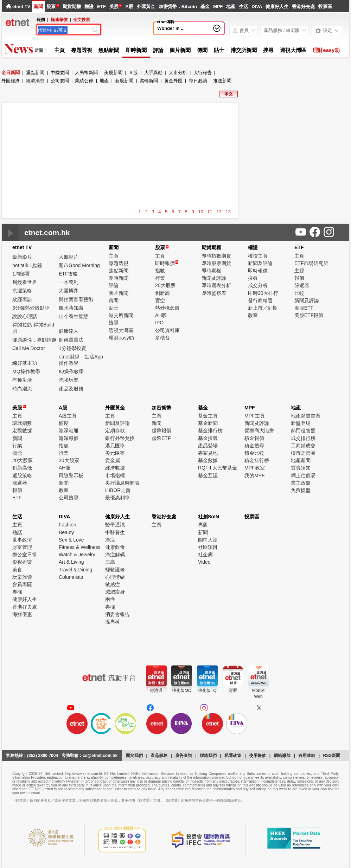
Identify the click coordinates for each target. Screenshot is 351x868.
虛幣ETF (161, 438)
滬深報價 (69, 438)
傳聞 (202, 50)
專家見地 (208, 453)
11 (210, 212)
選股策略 (22, 475)
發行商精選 (260, 300)
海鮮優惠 (22, 614)
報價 (299, 278)
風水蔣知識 (71, 308)
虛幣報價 (161, 430)
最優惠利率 (117, 498)
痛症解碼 (115, 555)
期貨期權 (72, 7)
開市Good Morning (79, 265)
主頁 (59, 50)
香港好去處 (303, 7)
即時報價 (167, 263)
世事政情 (22, 540)
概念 (17, 453)
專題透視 (82, 50)
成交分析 (258, 285)
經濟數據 (115, 468)
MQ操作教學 (26, 371)
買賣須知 (301, 468)
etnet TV (21, 7)
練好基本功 (25, 363)
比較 (299, 293)
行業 (160, 278)
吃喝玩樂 (69, 380)
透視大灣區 (293, 50)
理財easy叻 (326, 50)
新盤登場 (301, 423)
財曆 (233, 691)
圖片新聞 (180, 50)
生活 (243, 7)
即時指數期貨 (216, 256)
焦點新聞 (109, 50)
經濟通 (156, 691)
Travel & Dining (75, 570)
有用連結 (307, 756)
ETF (101, 7)
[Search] (64, 30)
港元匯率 (115, 446)
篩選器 (302, 285)
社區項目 (208, 547)
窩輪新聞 (149, 81)
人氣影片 (69, 257)
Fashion (68, 525)
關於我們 (134, 756)
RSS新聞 (331, 756)
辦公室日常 (25, 555)
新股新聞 (124, 81)
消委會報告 (117, 614)
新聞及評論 (214, 278)
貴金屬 (113, 460)
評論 (158, 50)
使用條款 (257, 756)
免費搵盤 (301, 490)
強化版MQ (182, 691)
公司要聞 (60, 81)
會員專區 (22, 584)
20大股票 (165, 285)
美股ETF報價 (309, 315)
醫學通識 (115, 525)
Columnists (71, 577)
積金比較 (254, 453)
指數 (160, 271)
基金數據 (208, 460)
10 (200, 212)
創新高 (162, 293)
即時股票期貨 (216, 263)
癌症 (110, 540)
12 (219, 212)
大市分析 (178, 73)
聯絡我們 (208, 756)
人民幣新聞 (86, 73)
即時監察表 (214, 293)
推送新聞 (222, 81)
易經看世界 (25, 282)
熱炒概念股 (167, 308)
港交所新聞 (244, 50)
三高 (110, 562)
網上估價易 (303, 475)
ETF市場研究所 (311, 263)
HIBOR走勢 (118, 490)
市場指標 (115, 475)
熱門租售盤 (303, 430)
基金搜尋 (208, 438)
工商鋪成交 (303, 446)
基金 (205, 7)
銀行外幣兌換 (120, 438)
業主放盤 (301, 483)
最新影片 (22, 257)
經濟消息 (35, 81)
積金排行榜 (257, 460)
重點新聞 (35, 73)
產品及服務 (71, 389)
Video (204, 562)
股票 (51, 7)
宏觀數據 (22, 430)
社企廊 (205, 555)
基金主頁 (208, 416)
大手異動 (153, 73)
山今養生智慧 (74, 316)
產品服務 (159, 756)
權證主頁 (258, 256)
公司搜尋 (69, 498)
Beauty (66, 532)
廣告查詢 (184, 756)
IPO (159, 323)
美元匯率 (115, 453)
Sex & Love (71, 540)
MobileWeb (258, 694)
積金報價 (254, 438)
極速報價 (59, 20)
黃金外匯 (173, 81)
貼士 (219, 50)
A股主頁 (68, 416)
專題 (203, 525)
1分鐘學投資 (72, 348)
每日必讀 (198, 81)
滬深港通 (69, 430)
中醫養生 (115, 532)
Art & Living (71, 562)
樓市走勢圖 (303, 453)
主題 (299, 271)
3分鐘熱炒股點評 (31, 308)
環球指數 (22, 423)
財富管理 (22, 547)
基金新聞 (208, 423)
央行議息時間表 (122, 483)
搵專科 (113, 622)
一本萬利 (69, 282)
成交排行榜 (303, 438)
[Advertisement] (120, 119)
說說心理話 (25, 316)
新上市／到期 (263, 308)
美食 (17, 570)
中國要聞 (60, 73)
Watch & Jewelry (77, 555)
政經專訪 (22, 299)
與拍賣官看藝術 (76, 299)
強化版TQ (207, 691)
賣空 (160, 300)
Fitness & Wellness (80, 547)
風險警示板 (71, 475)
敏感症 (113, 584)
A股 (129, 7)
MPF (218, 7)
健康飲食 (115, 547)
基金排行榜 (210, 430)
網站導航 (282, 756)
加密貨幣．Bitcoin (178, 7)
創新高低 (22, 468)
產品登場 (208, 446)
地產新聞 (301, 460)
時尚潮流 (22, 389)
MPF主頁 (255, 416)
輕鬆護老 (115, 570)
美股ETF (304, 308)
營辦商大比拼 (259, 430)
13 (228, 212)
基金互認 (208, 475)
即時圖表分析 (216, 285)
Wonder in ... (171, 28)
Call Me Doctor (29, 348)
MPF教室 (255, 468)
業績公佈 (84, 81)
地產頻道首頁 (306, 416)
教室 (253, 315)
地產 (231, 7)
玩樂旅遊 (22, 577)
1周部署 (21, 274)
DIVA (257, 7)
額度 (64, 423)
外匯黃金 (146, 7)
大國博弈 (69, 291)
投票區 (325, 7)
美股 (114, 7)
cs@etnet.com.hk (100, 756)
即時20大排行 (263, 293)
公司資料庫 (167, 330)
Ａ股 (133, 73)
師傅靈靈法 (71, 340)
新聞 (38, 7)
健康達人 (69, 331)
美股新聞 (113, 73)
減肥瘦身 (115, 592)
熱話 (17, 532)
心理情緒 (115, 577)
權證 (89, 7)
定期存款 (115, 430)
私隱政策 (233, 756)
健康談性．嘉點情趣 (34, 340)
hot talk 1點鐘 (27, 265)
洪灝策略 (22, 291)
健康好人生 (277, 7)
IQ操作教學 (71, 371)
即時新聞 (136, 50)
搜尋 (268, 50)
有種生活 (22, 380)
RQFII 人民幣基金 (218, 468)
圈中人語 (208, 540)
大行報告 (203, 73)
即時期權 (211, 271)
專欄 (17, 592)
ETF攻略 (68, 274)
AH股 (161, 315)
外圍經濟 (11, 81)
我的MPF (255, 475)
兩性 (110, 599)
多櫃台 (162, 338)
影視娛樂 (22, 562)
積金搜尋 (254, 446)
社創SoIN (209, 517)
